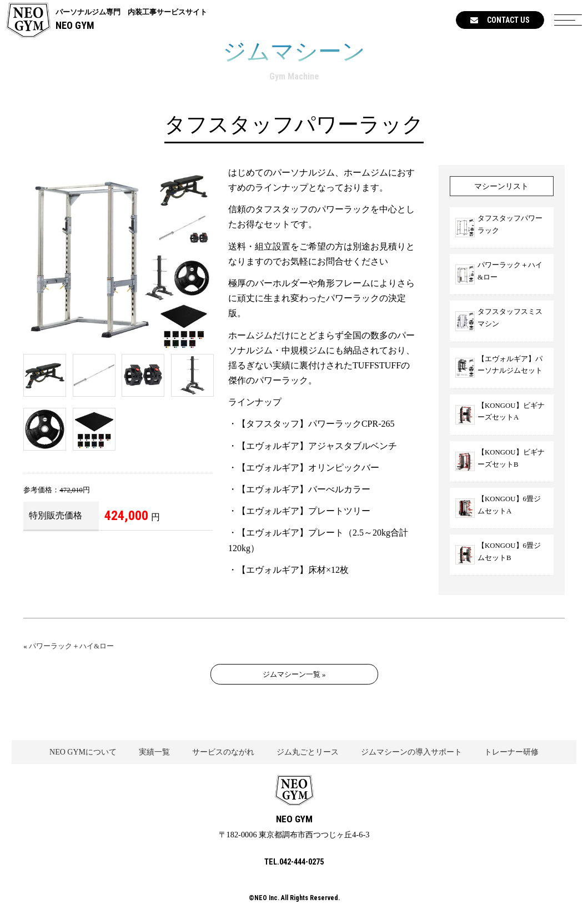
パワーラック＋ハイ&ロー (71, 646)
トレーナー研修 (511, 752)
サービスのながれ (223, 752)
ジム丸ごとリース (308, 752)
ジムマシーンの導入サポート (411, 752)
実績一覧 (154, 752)
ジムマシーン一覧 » (294, 674)
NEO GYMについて (83, 752)
